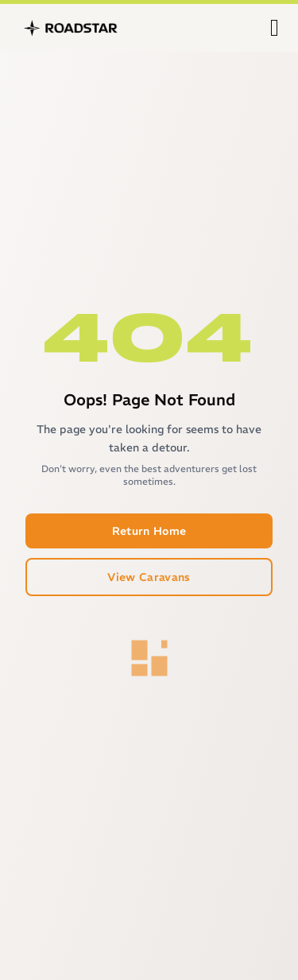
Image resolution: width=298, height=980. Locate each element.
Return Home (149, 531)
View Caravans (149, 577)
